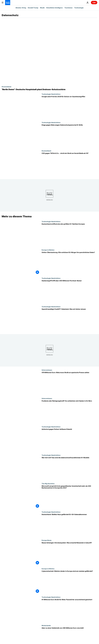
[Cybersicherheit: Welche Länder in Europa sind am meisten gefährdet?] (69, 582)
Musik (42, 8)
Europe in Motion (48, 250)
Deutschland (6, 87)
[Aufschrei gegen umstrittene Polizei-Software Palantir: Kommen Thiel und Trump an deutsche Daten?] (69, 440)
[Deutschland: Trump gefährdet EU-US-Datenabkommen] (69, 525)
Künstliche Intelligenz (54, 8)
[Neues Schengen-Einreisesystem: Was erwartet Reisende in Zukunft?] (69, 554)
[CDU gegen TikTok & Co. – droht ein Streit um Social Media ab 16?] (69, 164)
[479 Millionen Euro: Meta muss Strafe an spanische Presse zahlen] (69, 383)
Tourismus (68, 8)
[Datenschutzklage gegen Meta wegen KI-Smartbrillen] (69, 136)
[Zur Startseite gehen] (8, 3)
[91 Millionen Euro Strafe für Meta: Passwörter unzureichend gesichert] (69, 610)
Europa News (47, 540)
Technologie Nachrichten (51, 94)
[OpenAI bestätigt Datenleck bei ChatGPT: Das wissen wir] (69, 320)
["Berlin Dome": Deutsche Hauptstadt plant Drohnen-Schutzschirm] (49, 89)
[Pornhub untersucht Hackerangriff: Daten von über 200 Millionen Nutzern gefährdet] (69, 292)
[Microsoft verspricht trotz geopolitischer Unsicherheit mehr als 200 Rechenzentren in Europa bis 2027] (69, 497)
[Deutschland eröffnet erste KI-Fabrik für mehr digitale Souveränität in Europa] (69, 235)
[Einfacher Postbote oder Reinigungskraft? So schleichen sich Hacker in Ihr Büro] (69, 412)
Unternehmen (47, 370)
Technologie (79, 8)
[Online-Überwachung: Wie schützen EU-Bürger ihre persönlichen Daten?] (69, 263)
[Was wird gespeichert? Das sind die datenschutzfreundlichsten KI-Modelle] (69, 468)
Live (94, 2)
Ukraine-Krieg (21, 8)
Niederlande (46, 625)
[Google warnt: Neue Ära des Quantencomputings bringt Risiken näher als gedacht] (69, 107)
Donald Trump (33, 8)
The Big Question (48, 484)
